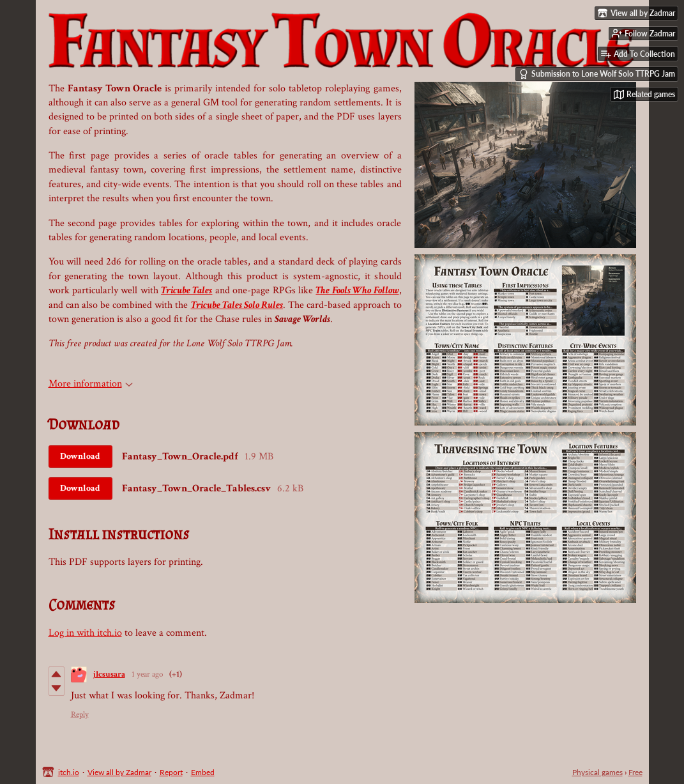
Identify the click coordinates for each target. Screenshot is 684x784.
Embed (203, 772)
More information (91, 384)
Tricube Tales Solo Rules (237, 305)
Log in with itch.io (85, 633)
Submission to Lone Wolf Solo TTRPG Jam (597, 74)
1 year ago (147, 674)
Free (635, 772)
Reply (80, 715)
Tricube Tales (186, 290)
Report (171, 772)
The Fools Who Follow (357, 290)
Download (80, 456)
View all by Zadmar (119, 772)
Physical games (597, 772)
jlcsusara (109, 674)
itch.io (69, 772)
